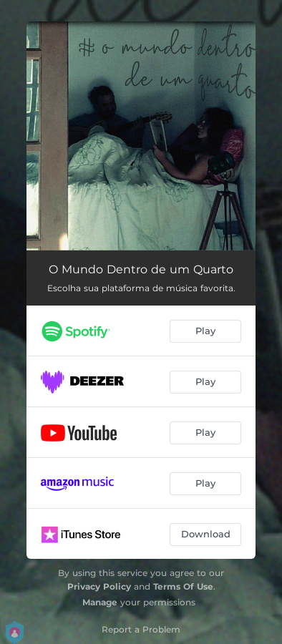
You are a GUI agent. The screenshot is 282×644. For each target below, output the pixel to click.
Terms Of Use (183, 586)
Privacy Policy (99, 586)
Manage (100, 602)
